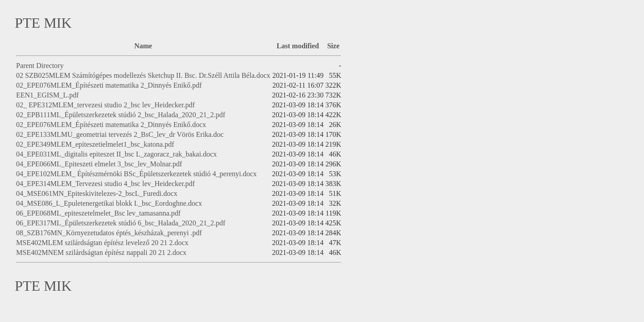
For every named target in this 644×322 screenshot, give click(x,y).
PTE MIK (43, 23)
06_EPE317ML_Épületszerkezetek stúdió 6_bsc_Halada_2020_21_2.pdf (121, 223)
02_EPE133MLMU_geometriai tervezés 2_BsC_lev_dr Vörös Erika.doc (120, 134)
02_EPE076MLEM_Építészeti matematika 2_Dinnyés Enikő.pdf (109, 85)
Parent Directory (40, 66)
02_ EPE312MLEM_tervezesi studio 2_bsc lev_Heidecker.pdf (105, 105)
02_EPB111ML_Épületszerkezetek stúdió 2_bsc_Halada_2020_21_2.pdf (121, 115)
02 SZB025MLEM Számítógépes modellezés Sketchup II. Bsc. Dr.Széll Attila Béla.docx (143, 75)
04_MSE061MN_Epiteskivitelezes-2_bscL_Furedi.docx (97, 193)
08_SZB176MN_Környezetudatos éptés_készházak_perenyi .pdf (109, 233)
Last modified (298, 46)
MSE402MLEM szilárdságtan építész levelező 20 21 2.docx (102, 243)
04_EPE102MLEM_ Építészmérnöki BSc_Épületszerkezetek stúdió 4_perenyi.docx (136, 174)
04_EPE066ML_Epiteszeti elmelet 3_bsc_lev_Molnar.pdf (99, 164)
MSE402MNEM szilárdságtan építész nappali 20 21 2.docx (101, 252)
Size (333, 46)
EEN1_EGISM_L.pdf (47, 95)
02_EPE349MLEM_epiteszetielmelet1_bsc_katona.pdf (95, 144)
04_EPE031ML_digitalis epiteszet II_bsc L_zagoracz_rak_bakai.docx (117, 154)
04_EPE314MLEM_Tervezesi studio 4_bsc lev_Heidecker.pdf (106, 184)
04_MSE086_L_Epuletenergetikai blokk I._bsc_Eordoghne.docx (109, 203)
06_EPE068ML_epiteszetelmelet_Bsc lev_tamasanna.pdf (98, 213)
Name (143, 46)
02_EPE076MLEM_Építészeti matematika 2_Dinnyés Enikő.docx (111, 125)
